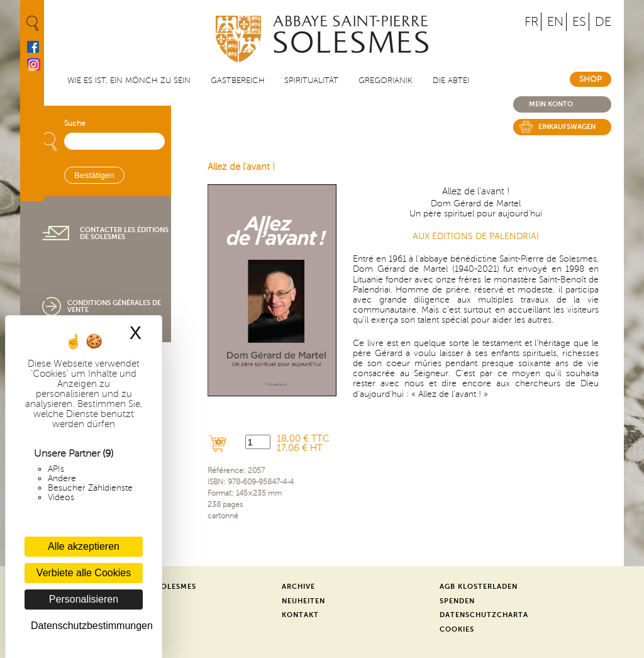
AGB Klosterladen (479, 587)
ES (579, 22)
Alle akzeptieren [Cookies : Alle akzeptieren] (84, 546)
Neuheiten (303, 601)
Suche (75, 124)
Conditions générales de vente (114, 306)
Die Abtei (451, 81)
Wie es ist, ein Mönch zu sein (129, 81)
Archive (298, 587)
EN (555, 22)
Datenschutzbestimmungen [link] (87, 626)
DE (603, 22)
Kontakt (300, 615)
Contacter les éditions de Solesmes (124, 233)
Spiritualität (311, 81)
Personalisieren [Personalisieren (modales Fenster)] (84, 599)
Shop (591, 79)
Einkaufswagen (567, 127)
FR (531, 22)
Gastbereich (238, 81)
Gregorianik (386, 81)
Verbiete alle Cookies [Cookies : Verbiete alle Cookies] (84, 573)
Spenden (457, 601)
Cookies (457, 629)
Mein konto (551, 104)
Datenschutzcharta (484, 615)
